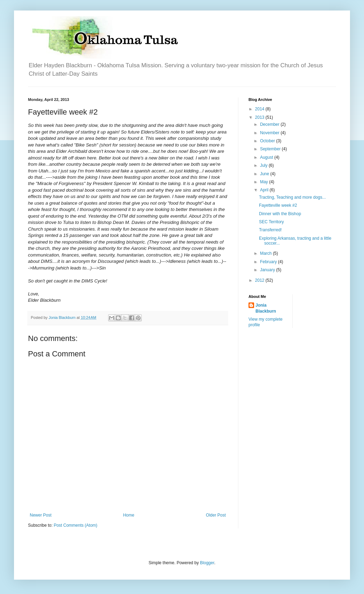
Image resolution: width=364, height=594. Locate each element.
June (265, 174)
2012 (260, 280)
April (265, 190)
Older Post (216, 515)
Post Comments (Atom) (75, 525)
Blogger (207, 563)
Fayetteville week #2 (278, 205)
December (270, 124)
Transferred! (270, 230)
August (267, 157)
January (268, 270)
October (268, 141)
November (270, 133)
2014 (260, 109)
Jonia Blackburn (266, 308)
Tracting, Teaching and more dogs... (292, 197)
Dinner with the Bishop (280, 214)
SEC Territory (271, 222)
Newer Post (41, 515)
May (265, 182)
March (267, 253)
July (264, 165)
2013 (260, 117)
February (269, 262)
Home (129, 515)
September (271, 149)
